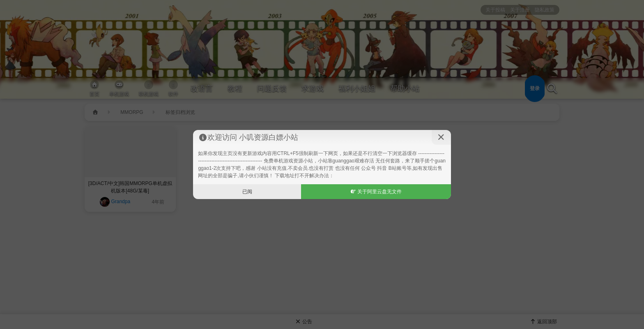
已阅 (247, 192)
